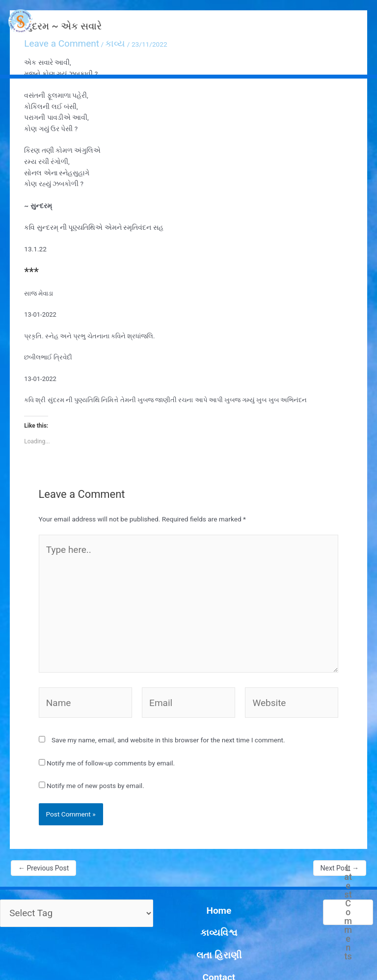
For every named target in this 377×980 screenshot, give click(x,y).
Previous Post (43, 817)
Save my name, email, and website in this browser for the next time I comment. (168, 689)
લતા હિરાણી (198, 876)
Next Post (340, 817)
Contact (198, 888)
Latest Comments (348, 862)
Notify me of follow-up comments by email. (111, 712)
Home (199, 854)
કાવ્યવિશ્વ (198, 866)
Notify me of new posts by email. (95, 735)
